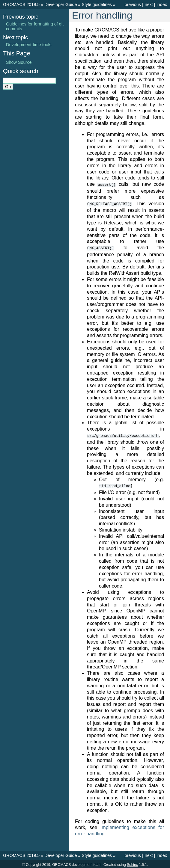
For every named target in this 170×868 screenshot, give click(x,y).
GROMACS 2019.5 (21, 4)
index (162, 4)
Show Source (19, 62)
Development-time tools (29, 45)
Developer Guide (61, 4)
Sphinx (132, 863)
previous (133, 4)
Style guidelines (97, 4)
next (149, 4)
